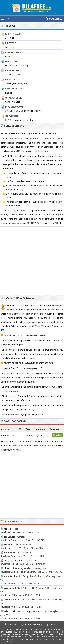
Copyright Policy (26, 624)
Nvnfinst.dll (10, 600)
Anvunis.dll (9, 576)
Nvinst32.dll (10, 611)
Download (58, 435)
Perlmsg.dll (10, 553)
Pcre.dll (8, 529)
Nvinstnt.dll (10, 588)
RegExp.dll (9, 537)
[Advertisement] (32, 261)
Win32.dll (8, 545)
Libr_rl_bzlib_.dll (13, 560)
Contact (54, 624)
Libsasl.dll (9, 568)
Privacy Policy (42, 624)
